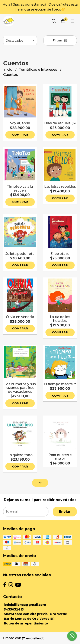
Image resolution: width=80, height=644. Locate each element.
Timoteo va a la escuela (20, 188)
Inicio (8, 69)
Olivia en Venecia (20, 317)
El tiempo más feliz (60, 384)
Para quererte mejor (60, 457)
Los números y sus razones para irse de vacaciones (20, 388)
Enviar (65, 512)
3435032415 (14, 609)
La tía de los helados (60, 319)
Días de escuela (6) (60, 123)
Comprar (20, 135)
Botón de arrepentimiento (26, 623)
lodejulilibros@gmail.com (25, 605)
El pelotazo (60, 254)
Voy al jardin (20, 123)
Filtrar (60, 40)
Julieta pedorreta (20, 254)
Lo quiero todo (20, 455)
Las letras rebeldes (60, 187)
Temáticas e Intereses (38, 69)
